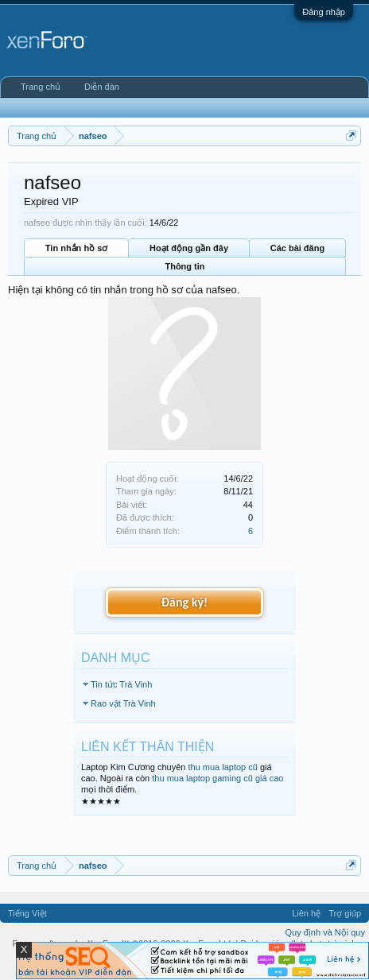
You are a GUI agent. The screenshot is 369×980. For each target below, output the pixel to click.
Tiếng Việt (27, 913)
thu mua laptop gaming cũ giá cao (218, 778)
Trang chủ (41, 87)
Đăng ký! (184, 602)
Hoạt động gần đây (189, 248)
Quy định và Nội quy (326, 932)
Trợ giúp (345, 913)
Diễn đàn (102, 87)
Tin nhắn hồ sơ (76, 248)
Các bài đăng (297, 248)
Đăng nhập (324, 12)
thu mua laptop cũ (222, 767)
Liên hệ (306, 913)
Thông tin (184, 266)
